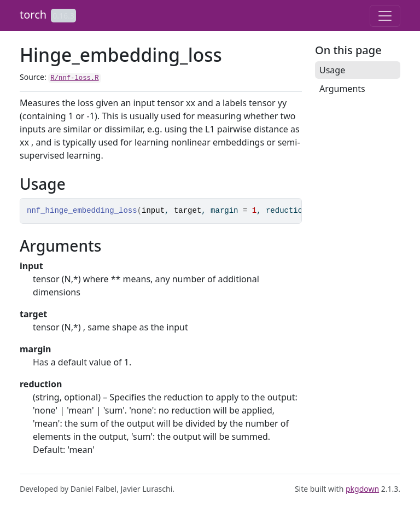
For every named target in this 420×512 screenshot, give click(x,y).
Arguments (342, 89)
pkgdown (362, 489)
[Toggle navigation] (385, 16)
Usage (332, 70)
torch (33, 14)
